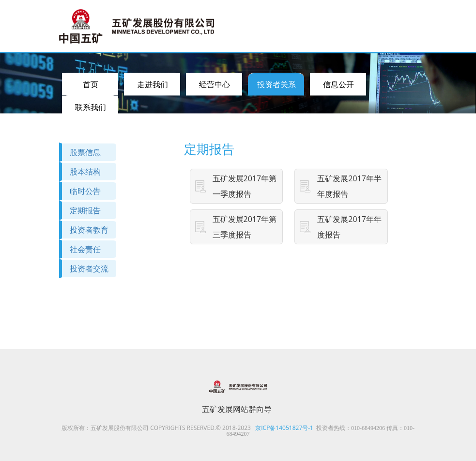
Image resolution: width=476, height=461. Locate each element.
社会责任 (85, 249)
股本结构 (85, 172)
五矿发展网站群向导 (237, 409)
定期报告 (85, 210)
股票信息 (85, 152)
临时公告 (85, 191)
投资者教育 (89, 230)
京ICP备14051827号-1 (284, 428)
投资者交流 (89, 269)
